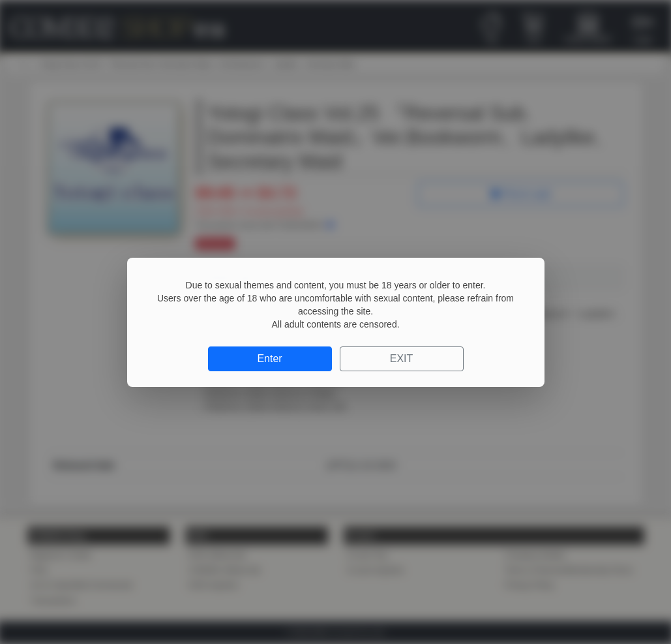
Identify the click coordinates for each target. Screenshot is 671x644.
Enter (269, 359)
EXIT (402, 359)
